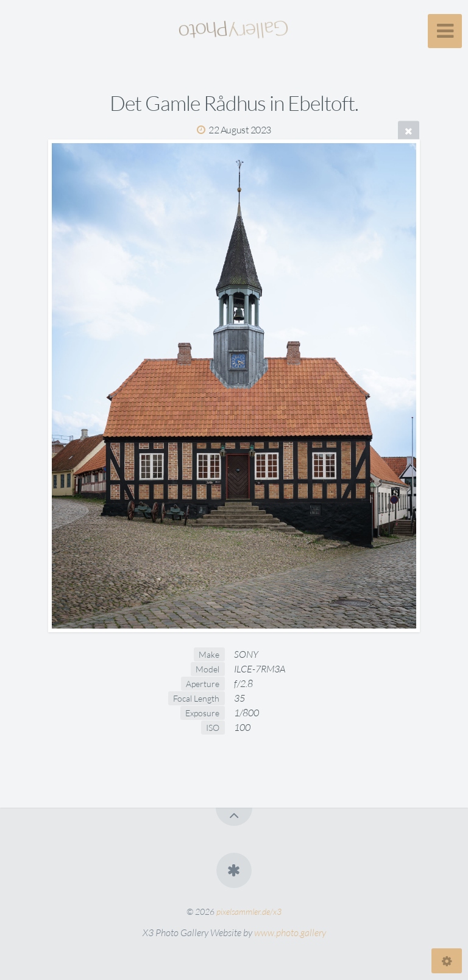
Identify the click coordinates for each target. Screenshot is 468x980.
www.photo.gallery (290, 932)
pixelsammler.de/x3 (249, 911)
